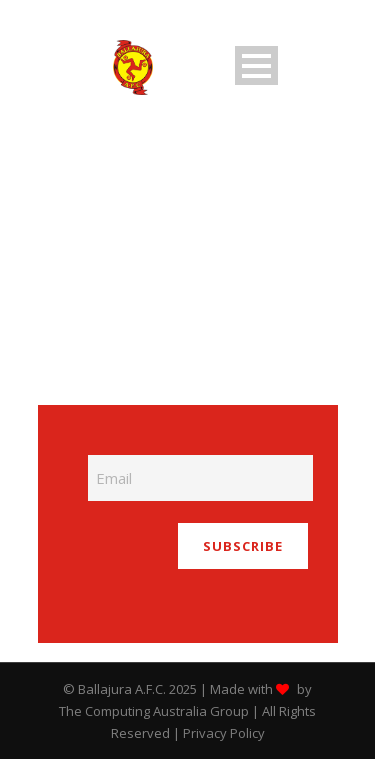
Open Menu (256, 65)
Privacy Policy (224, 733)
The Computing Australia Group (154, 711)
